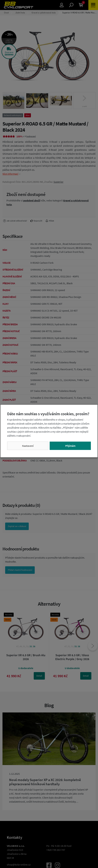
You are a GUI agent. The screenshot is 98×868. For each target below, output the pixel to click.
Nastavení (28, 446)
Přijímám (70, 446)
